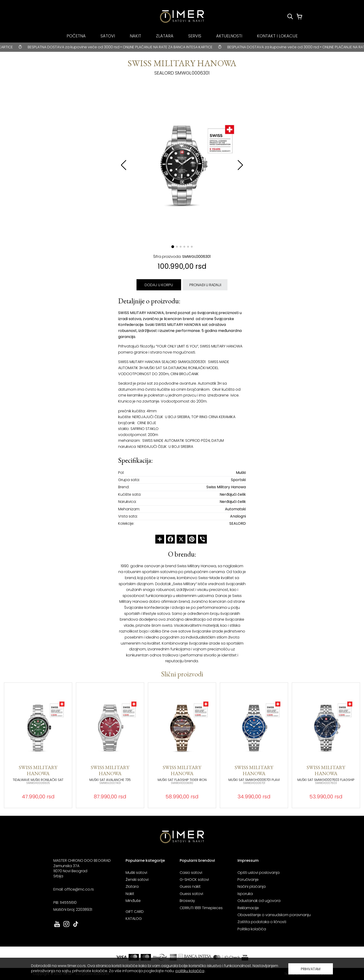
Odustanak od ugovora (259, 901)
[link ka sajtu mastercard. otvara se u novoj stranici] (227, 957)
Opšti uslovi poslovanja (258, 873)
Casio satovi (191, 873)
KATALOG (134, 919)
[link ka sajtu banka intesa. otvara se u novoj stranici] (195, 957)
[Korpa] (299, 16)
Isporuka (245, 894)
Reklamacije (248, 908)
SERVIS (195, 36)
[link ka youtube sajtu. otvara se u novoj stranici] (57, 926)
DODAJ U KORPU (159, 285)
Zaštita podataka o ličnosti (262, 922)
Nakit (130, 894)
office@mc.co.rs (79, 889)
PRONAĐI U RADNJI (205, 285)
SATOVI (108, 36)
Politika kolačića (252, 929)
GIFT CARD (135, 912)
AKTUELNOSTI (229, 36)
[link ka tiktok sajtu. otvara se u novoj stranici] (76, 926)
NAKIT (135, 36)
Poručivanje (248, 880)
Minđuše (133, 901)
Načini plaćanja (252, 887)
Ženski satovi (137, 880)
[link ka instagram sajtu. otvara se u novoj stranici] (66, 926)
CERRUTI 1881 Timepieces (201, 908)
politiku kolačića (190, 971)
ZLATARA (165, 36)
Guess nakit (190, 887)
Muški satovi (136, 873)
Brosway (187, 901)
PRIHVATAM (311, 969)
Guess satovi (191, 894)
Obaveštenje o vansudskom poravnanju (274, 915)
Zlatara (132, 887)
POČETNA (76, 36)
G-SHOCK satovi (194, 880)
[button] (240, 165)
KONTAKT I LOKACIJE (277, 36)
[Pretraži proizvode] (290, 16)
